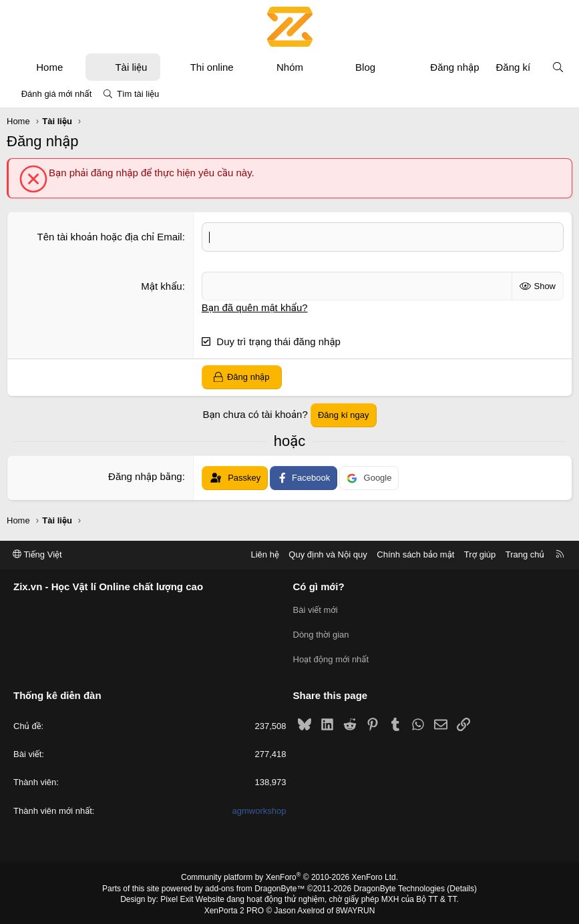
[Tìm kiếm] (558, 67)
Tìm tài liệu (138, 94)
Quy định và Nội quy (328, 554)
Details (462, 886)
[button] (75, 67)
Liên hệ (264, 554)
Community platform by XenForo (289, 875)
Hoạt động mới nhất (331, 657)
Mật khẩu (161, 285)
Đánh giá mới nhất (57, 94)
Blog (365, 67)
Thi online (212, 67)
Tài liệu (131, 67)
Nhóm (290, 67)
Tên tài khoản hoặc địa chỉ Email (110, 237)
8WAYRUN (356, 908)
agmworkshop (259, 808)
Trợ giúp (480, 554)
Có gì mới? (319, 587)
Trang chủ (525, 554)
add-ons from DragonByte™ (255, 886)
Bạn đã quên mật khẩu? (255, 307)
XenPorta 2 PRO (234, 908)
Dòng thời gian (321, 633)
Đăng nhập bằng (145, 476)
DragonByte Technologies (399, 886)
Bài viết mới (316, 609)
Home (49, 67)
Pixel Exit (177, 897)
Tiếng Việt (37, 554)
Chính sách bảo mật (415, 554)
